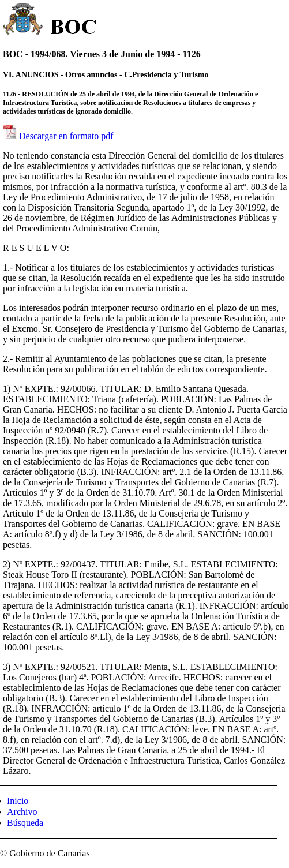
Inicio (18, 801)
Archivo (22, 812)
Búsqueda (25, 823)
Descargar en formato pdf (66, 136)
